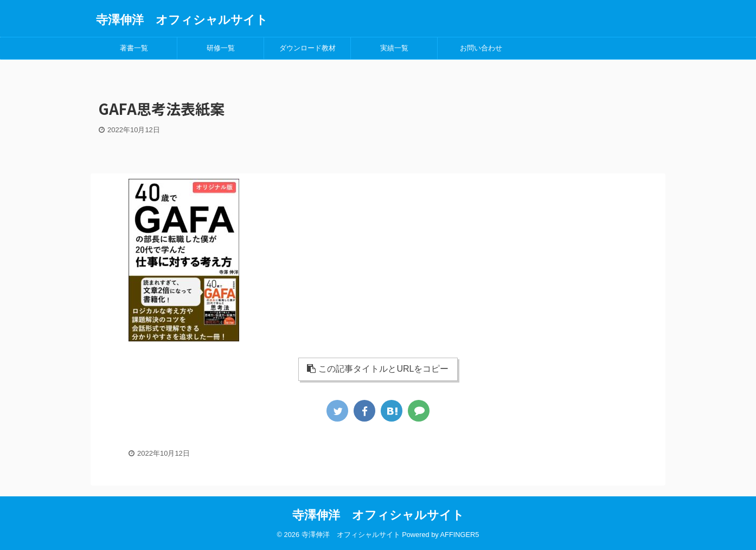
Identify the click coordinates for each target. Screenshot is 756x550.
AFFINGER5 (460, 535)
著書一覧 (134, 48)
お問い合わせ (481, 48)
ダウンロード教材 (307, 48)
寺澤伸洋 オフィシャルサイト (182, 20)
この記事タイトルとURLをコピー (378, 369)
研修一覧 (221, 48)
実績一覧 (394, 48)
